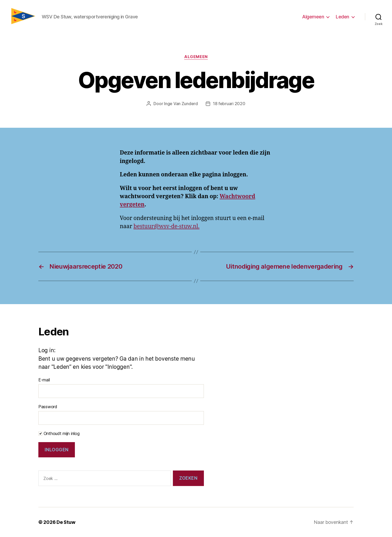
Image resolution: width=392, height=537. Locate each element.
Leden (342, 17)
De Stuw (66, 522)
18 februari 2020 (229, 104)
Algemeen (313, 17)
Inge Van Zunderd (181, 104)
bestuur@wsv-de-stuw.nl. (166, 226)
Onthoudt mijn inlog (59, 433)
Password (48, 407)
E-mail (44, 380)
